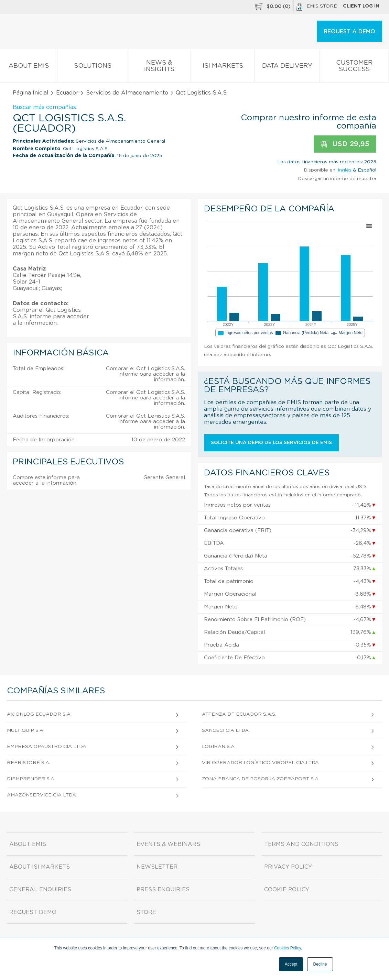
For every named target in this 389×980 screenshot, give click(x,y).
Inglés (345, 170)
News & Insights (159, 67)
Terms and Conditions (301, 844)
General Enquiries (40, 890)
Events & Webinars (168, 844)
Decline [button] (320, 964)
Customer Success (354, 67)
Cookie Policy (287, 890)
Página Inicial (31, 93)
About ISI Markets (40, 867)
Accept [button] (291, 964)
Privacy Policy (288, 867)
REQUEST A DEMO (349, 32)
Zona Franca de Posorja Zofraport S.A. (261, 779)
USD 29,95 (345, 144)
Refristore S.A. (29, 763)
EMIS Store (317, 7)
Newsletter (157, 867)
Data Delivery (287, 67)
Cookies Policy (288, 948)
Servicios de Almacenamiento (127, 93)
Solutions (92, 67)
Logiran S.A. (219, 747)
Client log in (361, 6)
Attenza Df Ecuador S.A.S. (239, 714)
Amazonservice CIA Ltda (41, 795)
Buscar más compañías (44, 107)
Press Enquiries (163, 890)
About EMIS (29, 67)
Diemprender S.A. (31, 779)
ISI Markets (223, 67)
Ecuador (67, 93)
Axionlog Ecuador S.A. (39, 714)
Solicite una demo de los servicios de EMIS (271, 443)
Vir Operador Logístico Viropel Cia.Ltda (260, 763)
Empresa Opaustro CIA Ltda (47, 747)
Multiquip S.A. (26, 730)
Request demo (33, 912)
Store (146, 912)
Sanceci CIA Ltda (225, 730)
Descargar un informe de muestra (337, 179)
